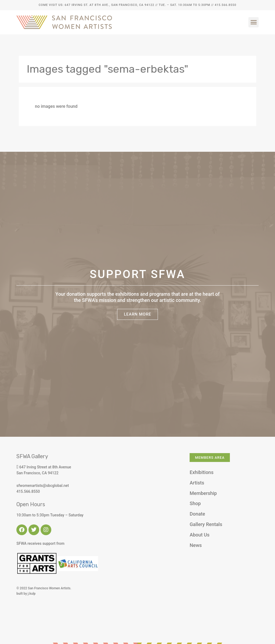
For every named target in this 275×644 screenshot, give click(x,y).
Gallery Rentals (206, 524)
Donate (197, 514)
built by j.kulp (26, 594)
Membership (203, 493)
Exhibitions (202, 472)
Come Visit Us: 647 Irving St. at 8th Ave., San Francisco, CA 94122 (96, 5)
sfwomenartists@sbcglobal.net (43, 486)
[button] (254, 22)
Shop (195, 503)
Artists (197, 483)
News (196, 545)
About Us (200, 535)
